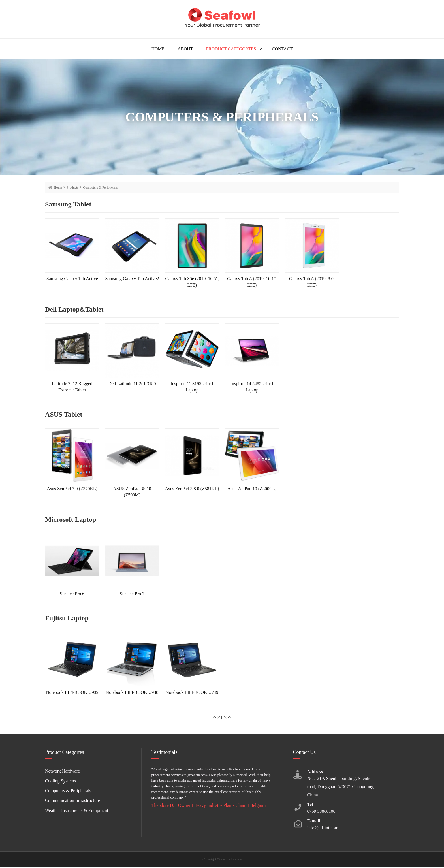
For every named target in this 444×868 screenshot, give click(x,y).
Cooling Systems (60, 782)
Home (156, 49)
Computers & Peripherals (100, 188)
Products (72, 188)
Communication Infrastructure (72, 801)
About (184, 49)
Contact (285, 49)
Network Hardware (62, 772)
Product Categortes (232, 49)
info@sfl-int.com (323, 828)
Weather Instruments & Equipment (77, 811)
